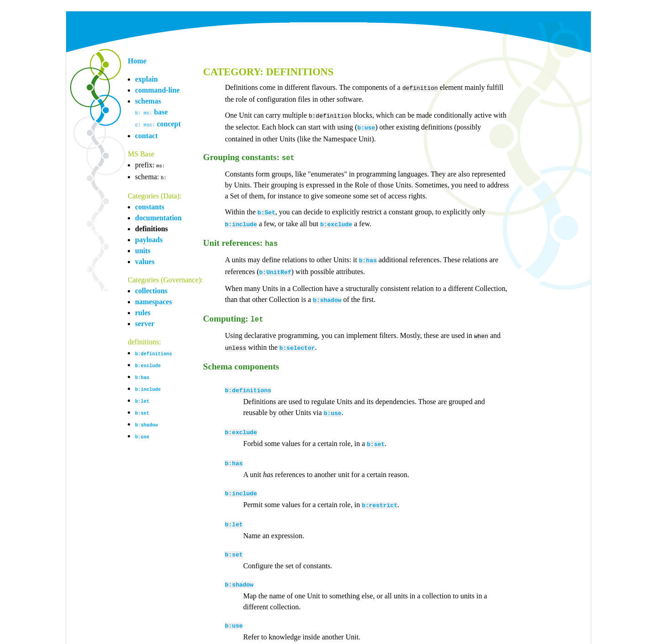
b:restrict (380, 488)
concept (158, 123)
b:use (142, 431)
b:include (148, 386)
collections (151, 289)
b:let (142, 397)
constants (150, 205)
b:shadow (146, 420)
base (151, 112)
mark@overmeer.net (235, 638)
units (143, 249)
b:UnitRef (275, 265)
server (145, 322)
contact (146, 135)
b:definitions (154, 352)
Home (137, 61)
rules (143, 311)
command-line (157, 90)
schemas (148, 101)
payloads (149, 238)
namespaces (154, 300)
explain (146, 79)
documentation (158, 216)
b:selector (297, 337)
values (145, 260)
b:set (142, 409)
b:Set (266, 208)
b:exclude (148, 363)
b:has (142, 374)
